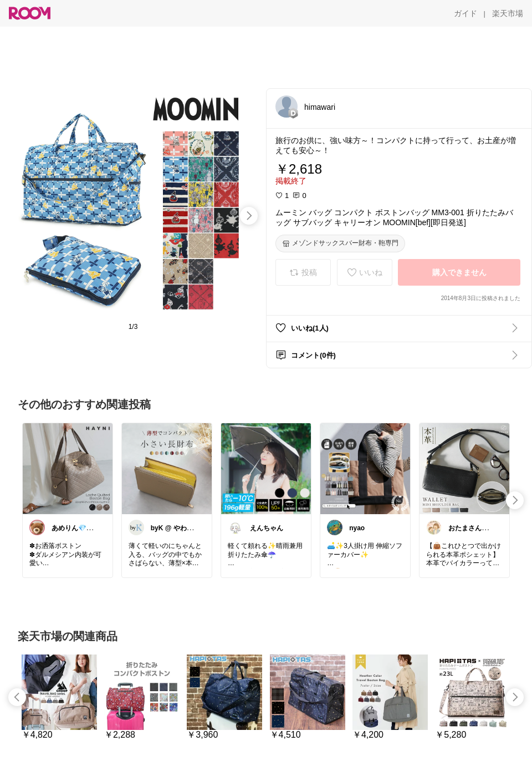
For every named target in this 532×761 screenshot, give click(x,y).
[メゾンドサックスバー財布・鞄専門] (340, 243)
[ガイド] (465, 13)
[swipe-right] (249, 216)
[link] (68, 468)
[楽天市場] (508, 13)
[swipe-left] (17, 697)
